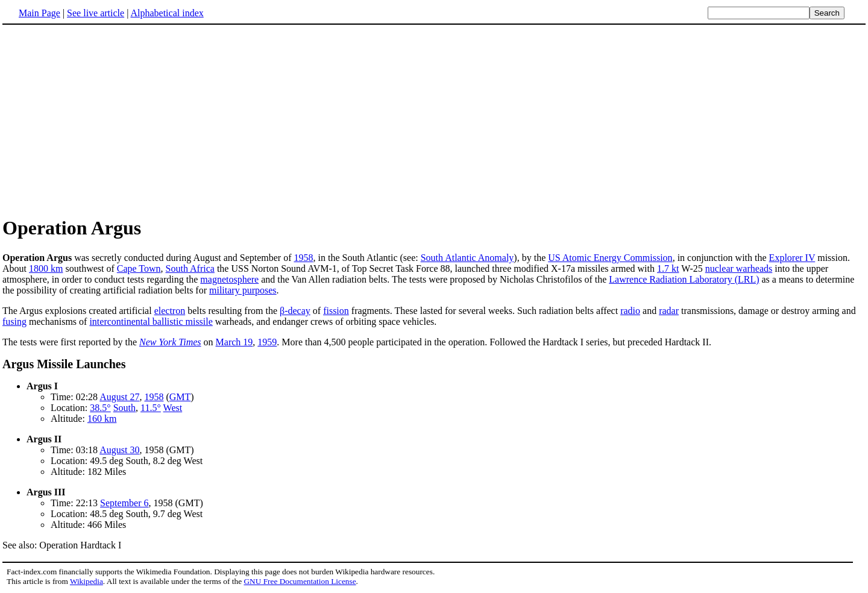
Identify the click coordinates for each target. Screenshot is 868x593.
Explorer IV (792, 258)
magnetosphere (229, 279)
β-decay (295, 311)
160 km (102, 419)
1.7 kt (668, 268)
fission (336, 311)
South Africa (190, 268)
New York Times (170, 342)
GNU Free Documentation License (300, 581)
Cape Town (139, 268)
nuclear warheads (739, 268)
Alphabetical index (167, 13)
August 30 (119, 450)
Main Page (39, 13)
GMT (180, 397)
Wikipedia (86, 581)
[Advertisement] (104, 120)
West (173, 408)
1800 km (46, 268)
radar (669, 311)
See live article (96, 13)
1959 (267, 342)
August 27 (119, 397)
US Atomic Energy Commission (610, 258)
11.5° (151, 408)
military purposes (243, 290)
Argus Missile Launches (64, 364)
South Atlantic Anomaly (467, 258)
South (124, 408)
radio (630, 311)
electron (170, 311)
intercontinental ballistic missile (151, 322)
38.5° (100, 408)
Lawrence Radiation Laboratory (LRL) (684, 279)
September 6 (124, 503)
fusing (14, 322)
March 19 (234, 342)
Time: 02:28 (75, 397)
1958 (303, 258)
